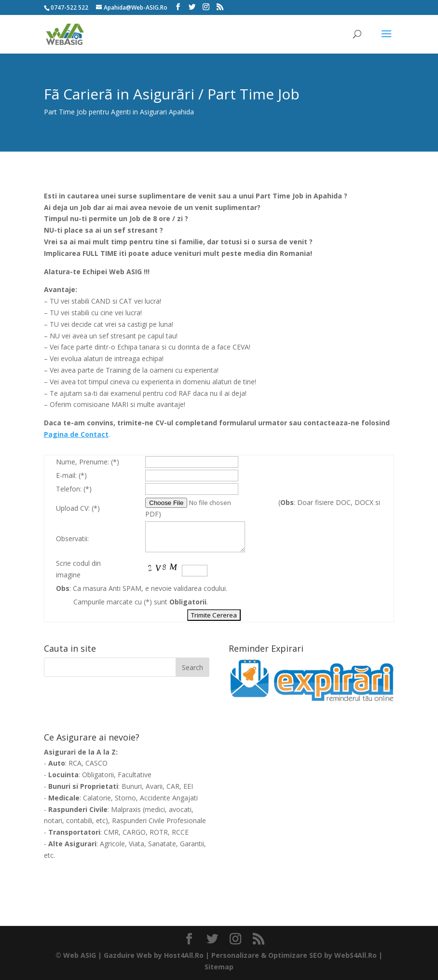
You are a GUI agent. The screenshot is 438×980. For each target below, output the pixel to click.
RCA (75, 763)
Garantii (192, 844)
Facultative (135, 775)
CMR (111, 832)
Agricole (112, 844)
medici (155, 809)
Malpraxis (126, 809)
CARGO (134, 832)
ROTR (159, 832)
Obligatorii (98, 775)
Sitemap (219, 967)
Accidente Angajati (169, 798)
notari (53, 820)
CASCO (96, 763)
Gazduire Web (128, 955)
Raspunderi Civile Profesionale (159, 820)
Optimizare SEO (295, 955)
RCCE (180, 832)
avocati (180, 809)
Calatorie (97, 798)
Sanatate (162, 844)
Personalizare (235, 955)
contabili (79, 820)
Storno (125, 798)
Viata (137, 844)
